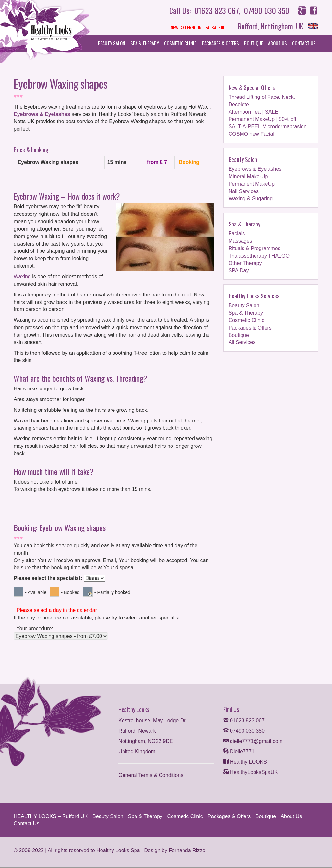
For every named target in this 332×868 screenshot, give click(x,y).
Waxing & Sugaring (251, 198)
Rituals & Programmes (255, 248)
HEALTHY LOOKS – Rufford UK (51, 816)
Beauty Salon (112, 43)
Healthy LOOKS (245, 761)
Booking (189, 162)
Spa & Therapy (145, 43)
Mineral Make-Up (248, 176)
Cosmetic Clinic (180, 43)
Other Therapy (245, 263)
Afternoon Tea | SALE (253, 112)
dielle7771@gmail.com (253, 741)
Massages (240, 241)
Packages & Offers (220, 43)
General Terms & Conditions (151, 775)
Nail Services (244, 191)
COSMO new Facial (251, 134)
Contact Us (304, 43)
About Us (278, 43)
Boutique (254, 43)
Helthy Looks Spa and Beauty (49, 32)
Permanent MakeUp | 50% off (262, 119)
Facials (237, 233)
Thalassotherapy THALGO (259, 255)
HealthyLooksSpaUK (251, 772)
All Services (242, 342)
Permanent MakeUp (252, 184)
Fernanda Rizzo (187, 850)
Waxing (22, 277)
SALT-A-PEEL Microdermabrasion (268, 127)
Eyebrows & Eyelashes (42, 114)
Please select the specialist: (48, 578)
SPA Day (239, 270)
